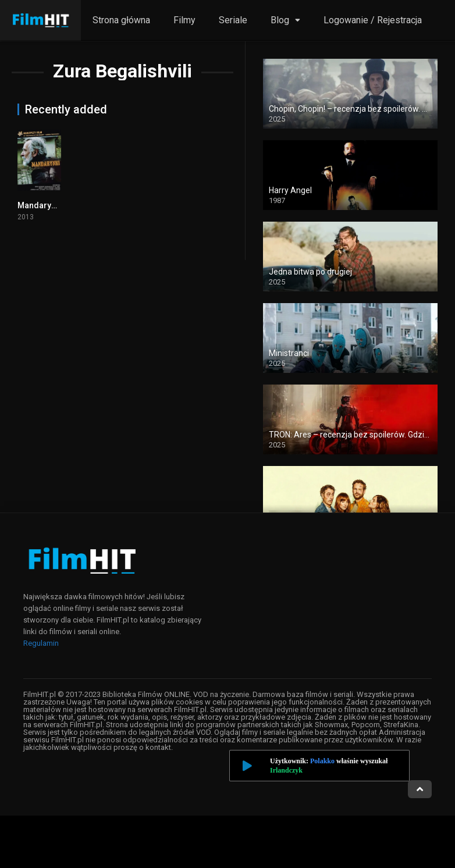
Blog (280, 20)
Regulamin (41, 643)
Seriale (233, 20)
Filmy (184, 20)
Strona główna (121, 20)
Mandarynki (40, 205)
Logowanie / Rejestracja (373, 20)
